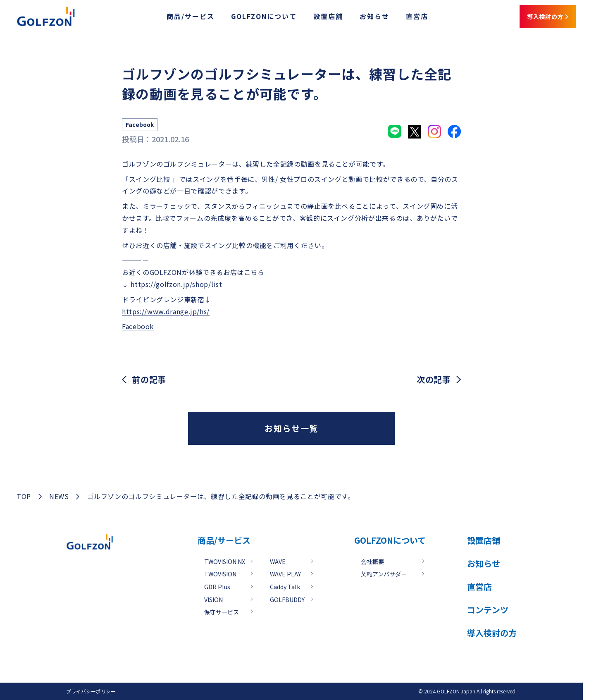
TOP (24, 496)
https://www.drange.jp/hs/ (166, 311)
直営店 (398, 18)
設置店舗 (310, 18)
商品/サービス (172, 18)
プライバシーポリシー (91, 691)
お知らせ (356, 18)
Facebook (138, 326)
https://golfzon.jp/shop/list (176, 284)
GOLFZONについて (245, 18)
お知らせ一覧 (291, 428)
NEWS (59, 496)
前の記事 (149, 380)
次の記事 (434, 380)
